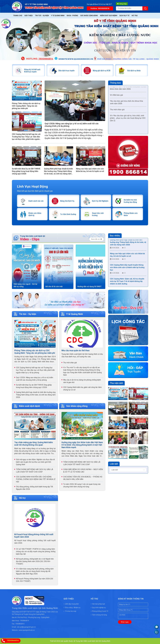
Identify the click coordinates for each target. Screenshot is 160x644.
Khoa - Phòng (72, 16)
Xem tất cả (97, 239)
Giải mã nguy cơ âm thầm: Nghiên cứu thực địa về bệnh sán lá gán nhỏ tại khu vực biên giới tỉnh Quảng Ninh (35, 462)
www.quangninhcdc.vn (27, 630)
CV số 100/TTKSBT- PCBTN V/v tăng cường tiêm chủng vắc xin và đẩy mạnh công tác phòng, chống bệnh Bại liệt (36, 551)
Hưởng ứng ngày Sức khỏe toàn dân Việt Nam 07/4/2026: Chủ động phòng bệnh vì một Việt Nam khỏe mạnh (82, 445)
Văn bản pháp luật (98, 604)
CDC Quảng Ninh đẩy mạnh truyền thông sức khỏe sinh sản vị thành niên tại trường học (127, 268)
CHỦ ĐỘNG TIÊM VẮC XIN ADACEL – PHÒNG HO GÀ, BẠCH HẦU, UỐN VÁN (83, 478)
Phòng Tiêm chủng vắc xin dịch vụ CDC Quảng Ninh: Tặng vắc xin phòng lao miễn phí (26, 106)
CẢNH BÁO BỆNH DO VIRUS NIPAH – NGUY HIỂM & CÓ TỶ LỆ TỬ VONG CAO (83, 470)
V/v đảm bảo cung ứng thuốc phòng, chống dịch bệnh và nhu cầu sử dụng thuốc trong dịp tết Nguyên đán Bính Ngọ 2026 (35, 571)
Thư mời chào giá (117, 110)
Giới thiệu (29, 16)
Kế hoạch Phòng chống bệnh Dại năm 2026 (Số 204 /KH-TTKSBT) (34, 580)
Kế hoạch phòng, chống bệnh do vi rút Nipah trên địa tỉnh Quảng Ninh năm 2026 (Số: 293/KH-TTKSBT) (35, 561)
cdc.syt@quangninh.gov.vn (26, 627)
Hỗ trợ (135, 16)
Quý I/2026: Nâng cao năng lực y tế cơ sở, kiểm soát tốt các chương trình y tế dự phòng (72, 125)
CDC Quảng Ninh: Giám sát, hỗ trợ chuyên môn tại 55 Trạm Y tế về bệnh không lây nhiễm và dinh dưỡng (127, 282)
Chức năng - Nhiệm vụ (72, 607)
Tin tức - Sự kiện (42, 16)
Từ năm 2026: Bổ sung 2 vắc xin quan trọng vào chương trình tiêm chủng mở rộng (82, 485)
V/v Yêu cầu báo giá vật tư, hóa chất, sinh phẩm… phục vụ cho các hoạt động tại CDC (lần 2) (128, 119)
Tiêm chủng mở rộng (99, 615)
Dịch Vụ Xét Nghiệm (100, 201)
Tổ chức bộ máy (70, 611)
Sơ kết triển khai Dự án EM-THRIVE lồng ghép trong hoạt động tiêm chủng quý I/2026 (26, 171)
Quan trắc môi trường (98, 214)
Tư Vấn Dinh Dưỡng (68, 214)
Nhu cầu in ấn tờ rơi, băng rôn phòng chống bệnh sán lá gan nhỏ (82, 381)
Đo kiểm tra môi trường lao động (130, 201)
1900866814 (24, 620)
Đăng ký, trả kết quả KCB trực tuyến (32, 70)
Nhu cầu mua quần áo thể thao (76, 350)
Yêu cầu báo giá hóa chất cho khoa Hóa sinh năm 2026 (126, 103)
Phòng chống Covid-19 (99, 611)
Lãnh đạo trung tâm (71, 604)
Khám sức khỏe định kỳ (35, 214)
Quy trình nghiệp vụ (98, 607)
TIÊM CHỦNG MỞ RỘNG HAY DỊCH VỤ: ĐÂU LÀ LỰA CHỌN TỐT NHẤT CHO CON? (34, 470)
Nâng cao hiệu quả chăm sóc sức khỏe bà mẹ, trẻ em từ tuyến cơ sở (90, 170)
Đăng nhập (122, 4)
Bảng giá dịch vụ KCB (102, 70)
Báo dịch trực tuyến (66, 70)
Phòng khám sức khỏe (131, 214)
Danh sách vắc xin (36, 201)
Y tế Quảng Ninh (58, 16)
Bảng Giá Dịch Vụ (67, 201)
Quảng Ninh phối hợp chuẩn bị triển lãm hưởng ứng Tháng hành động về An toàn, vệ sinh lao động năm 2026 (58, 171)
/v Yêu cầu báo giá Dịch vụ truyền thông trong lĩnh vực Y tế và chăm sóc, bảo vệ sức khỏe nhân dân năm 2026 (128, 87)
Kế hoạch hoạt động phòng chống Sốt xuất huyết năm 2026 (34, 535)
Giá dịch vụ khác (134, 70)
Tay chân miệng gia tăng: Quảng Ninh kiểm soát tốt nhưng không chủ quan (34, 443)
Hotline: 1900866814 (100, 8)
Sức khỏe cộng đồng (89, 16)
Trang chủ (18, 16)
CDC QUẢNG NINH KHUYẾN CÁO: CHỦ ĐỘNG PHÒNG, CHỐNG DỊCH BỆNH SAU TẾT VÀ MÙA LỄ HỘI (36, 479)
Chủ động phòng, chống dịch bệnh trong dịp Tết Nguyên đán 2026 (34, 488)
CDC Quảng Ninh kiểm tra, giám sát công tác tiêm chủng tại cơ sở (82, 388)
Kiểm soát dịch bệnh (109, 16)
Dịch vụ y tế (124, 16)
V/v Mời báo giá (116, 95)
